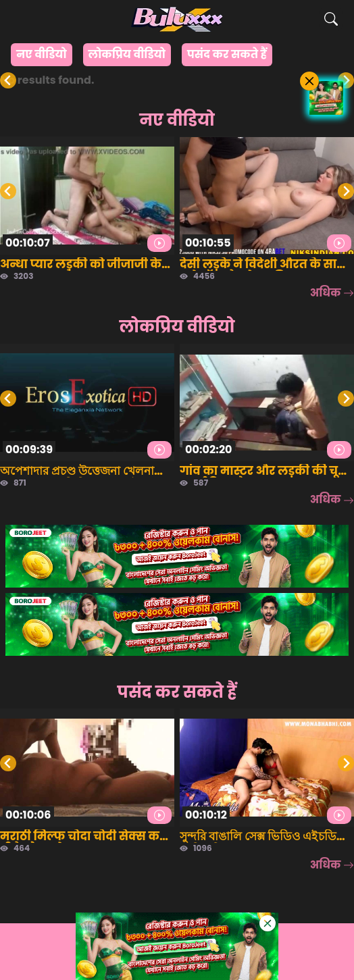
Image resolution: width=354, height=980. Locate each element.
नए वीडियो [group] (42, 54)
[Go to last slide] (8, 191)
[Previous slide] (8, 80)
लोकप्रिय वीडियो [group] (127, 54)
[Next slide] (346, 80)
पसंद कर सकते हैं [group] (227, 54)
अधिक (332, 293)
